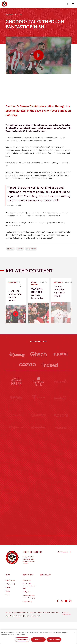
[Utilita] (16, 466)
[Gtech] (38, 354)
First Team (10, 249)
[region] (38, 637)
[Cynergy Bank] (38, 381)
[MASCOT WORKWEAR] (61, 449)
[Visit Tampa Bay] (38, 449)
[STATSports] (16, 432)
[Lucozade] (61, 517)
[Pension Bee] (61, 381)
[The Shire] (38, 500)
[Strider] (38, 415)
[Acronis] (61, 432)
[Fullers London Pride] (16, 381)
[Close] (75, 632)
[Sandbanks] (16, 500)
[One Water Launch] (61, 466)
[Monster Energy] (38, 398)
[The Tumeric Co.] (38, 517)
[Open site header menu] (73, 4)
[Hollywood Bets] (17, 354)
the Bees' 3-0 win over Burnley (49, 111)
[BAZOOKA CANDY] (16, 398)
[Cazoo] (27, 365)
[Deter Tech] (16, 415)
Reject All (38, 640)
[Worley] (38, 432)
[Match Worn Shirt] (38, 483)
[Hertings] (61, 398)
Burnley (20, 249)
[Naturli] (38, 466)
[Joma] (60, 354)
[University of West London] (16, 449)
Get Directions (63, 561)
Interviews (10, 14)
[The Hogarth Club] (16, 517)
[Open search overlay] (68, 4)
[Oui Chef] (61, 483)
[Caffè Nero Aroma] (38, 534)
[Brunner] (16, 483)
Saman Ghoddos (31, 249)
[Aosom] (61, 415)
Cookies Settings (22, 640)
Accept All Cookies (54, 640)
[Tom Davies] (61, 500)
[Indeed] (50, 365)
